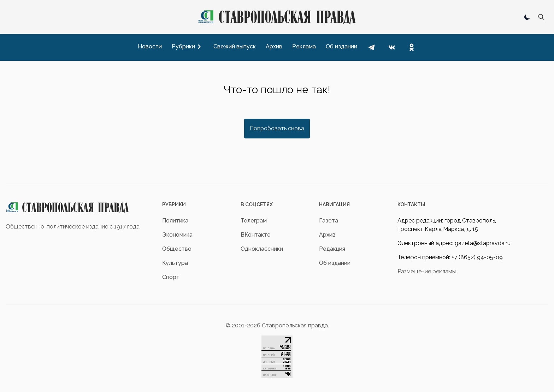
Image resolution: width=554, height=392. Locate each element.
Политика (175, 221)
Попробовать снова (277, 128)
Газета (329, 221)
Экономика (177, 235)
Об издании (335, 263)
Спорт (171, 277)
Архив (327, 235)
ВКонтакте (256, 235)
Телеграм (254, 221)
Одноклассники (262, 249)
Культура (175, 263)
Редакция (332, 249)
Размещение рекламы (427, 271)
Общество (177, 249)
